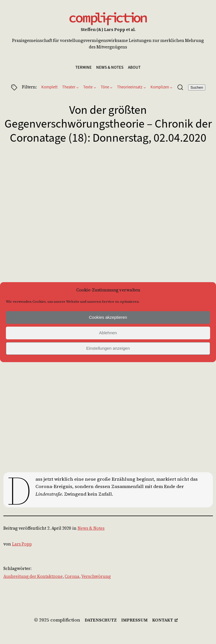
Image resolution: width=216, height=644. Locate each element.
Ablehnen (108, 333)
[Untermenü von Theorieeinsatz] (145, 87)
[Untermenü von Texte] (95, 87)
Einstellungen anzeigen (108, 348)
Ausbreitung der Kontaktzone (33, 576)
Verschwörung (96, 576)
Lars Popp (22, 544)
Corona (72, 576)
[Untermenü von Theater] (77, 87)
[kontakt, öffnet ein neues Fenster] (165, 620)
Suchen (197, 87)
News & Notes (91, 528)
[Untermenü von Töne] (111, 87)
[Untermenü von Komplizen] (171, 87)
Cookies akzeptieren (108, 317)
